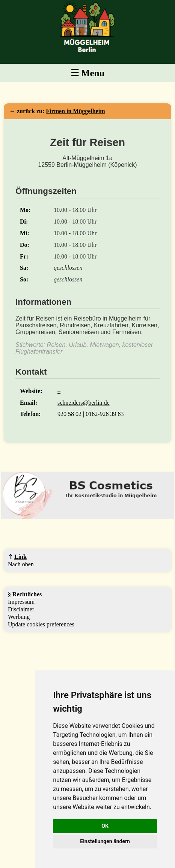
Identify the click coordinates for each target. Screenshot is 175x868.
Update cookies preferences (41, 624)
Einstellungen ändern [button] (105, 841)
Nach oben (21, 564)
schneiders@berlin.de (84, 403)
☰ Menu (88, 73)
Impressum (21, 602)
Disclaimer (21, 609)
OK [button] (105, 826)
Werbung (19, 617)
